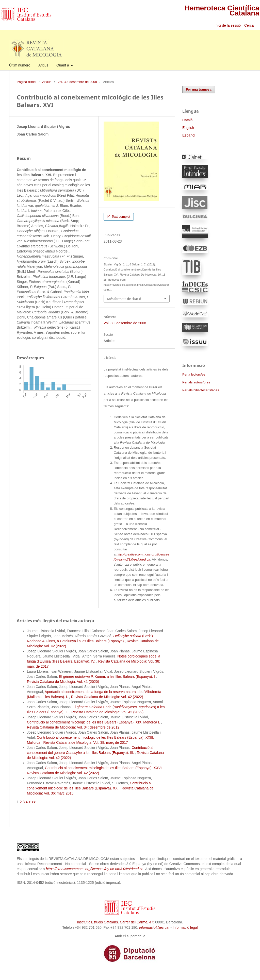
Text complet (120, 217)
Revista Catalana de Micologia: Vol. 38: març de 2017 (86, 742)
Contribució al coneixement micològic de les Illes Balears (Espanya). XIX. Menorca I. (94, 722)
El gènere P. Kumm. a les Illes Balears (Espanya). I (107, 677)
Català (187, 120)
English (188, 128)
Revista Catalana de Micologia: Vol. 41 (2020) (63, 682)
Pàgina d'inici (26, 82)
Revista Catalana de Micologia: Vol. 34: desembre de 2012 (73, 727)
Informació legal (185, 927)
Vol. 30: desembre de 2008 (77, 82)
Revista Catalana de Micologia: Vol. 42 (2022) (107, 697)
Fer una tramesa (199, 89)
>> (34, 802)
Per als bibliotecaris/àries (201, 390)
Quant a (63, 65)
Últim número (20, 65)
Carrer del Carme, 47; (137, 922)
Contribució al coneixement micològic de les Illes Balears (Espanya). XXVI (104, 768)
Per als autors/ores (196, 382)
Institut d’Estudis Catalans (97, 922)
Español (189, 135)
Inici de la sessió (228, 25)
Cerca (249, 25)
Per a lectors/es (194, 374)
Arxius (43, 65)
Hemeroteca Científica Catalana (222, 11)
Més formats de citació (124, 299)
